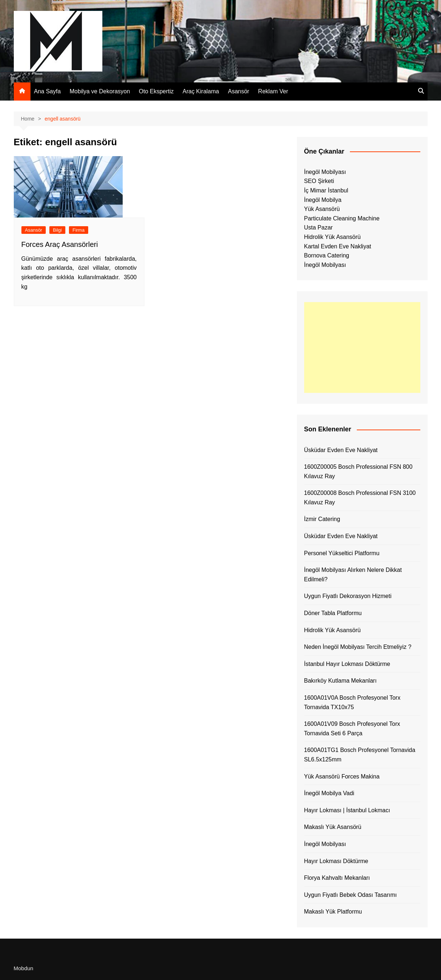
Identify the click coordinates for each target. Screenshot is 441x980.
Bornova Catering (327, 255)
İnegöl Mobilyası (325, 172)
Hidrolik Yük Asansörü (332, 237)
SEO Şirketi (319, 181)
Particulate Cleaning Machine (342, 218)
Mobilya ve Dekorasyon (100, 91)
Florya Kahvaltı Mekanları (337, 878)
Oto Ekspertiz (156, 91)
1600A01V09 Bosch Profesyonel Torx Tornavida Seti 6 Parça (352, 729)
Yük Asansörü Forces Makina (342, 776)
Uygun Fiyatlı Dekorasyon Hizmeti (348, 596)
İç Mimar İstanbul (326, 190)
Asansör (239, 91)
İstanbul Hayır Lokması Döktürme (347, 664)
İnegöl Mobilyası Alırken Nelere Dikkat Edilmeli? (353, 575)
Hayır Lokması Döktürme (336, 861)
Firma (79, 230)
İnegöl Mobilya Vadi (329, 793)
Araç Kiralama (201, 91)
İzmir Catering (322, 519)
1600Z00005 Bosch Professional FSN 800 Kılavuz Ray (358, 471)
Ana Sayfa (48, 91)
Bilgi (58, 230)
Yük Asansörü (322, 209)
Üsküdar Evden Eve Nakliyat (341, 450)
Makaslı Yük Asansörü (333, 827)
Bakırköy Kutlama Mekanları (340, 681)
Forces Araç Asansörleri (60, 244)
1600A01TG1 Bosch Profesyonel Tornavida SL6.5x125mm (360, 755)
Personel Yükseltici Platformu (342, 553)
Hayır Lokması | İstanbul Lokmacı (347, 810)
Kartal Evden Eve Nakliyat (338, 246)
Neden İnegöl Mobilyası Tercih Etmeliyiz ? (358, 647)
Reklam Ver (273, 91)
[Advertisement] (362, 347)
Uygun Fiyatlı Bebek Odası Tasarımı (351, 895)
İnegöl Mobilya (323, 200)
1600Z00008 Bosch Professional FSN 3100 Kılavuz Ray (360, 498)
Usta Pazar (318, 227)
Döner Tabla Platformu (333, 613)
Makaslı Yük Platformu (333, 912)
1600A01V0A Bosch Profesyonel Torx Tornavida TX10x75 (352, 702)
